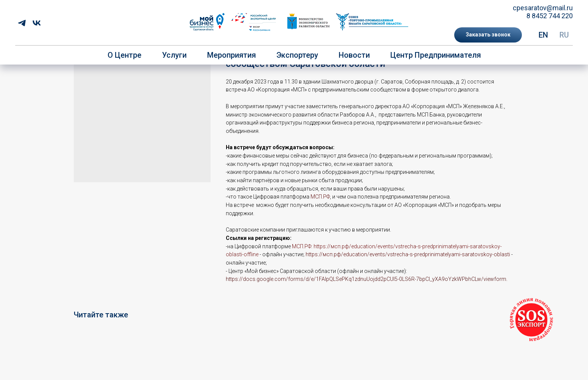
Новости (354, 55)
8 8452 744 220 (550, 16)
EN (543, 35)
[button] (488, 35)
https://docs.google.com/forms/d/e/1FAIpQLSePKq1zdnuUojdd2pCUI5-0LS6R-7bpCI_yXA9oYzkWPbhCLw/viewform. (367, 279)
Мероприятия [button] (231, 55)
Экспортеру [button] (297, 55)
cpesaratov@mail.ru (543, 8)
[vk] (37, 23)
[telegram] (22, 23)
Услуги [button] (174, 55)
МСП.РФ (320, 197)
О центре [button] (124, 55)
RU (564, 35)
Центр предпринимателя (436, 55)
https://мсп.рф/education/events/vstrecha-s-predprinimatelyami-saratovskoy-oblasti (408, 254)
